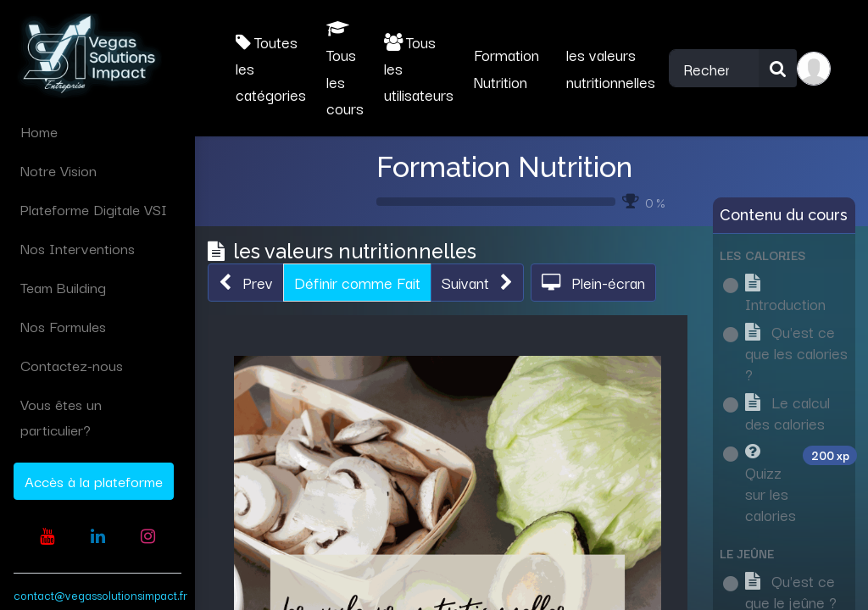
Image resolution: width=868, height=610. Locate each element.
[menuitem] (97, 131)
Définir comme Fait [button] (357, 282)
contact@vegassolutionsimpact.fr (100, 595)
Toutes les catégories (271, 68)
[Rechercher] (778, 68)
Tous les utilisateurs (419, 68)
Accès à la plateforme (94, 481)
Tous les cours (345, 70)
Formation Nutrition (504, 167)
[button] (246, 283)
